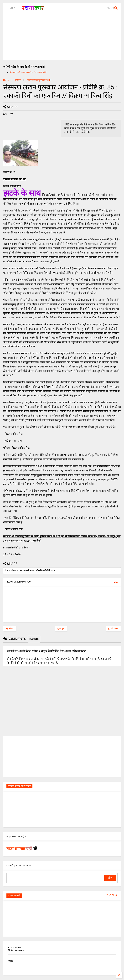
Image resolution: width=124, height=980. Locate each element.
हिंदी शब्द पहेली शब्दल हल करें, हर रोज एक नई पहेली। (28, 72)
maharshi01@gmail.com (17, 548)
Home (6, 80)
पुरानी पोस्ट (113, 629)
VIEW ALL (112, 895)
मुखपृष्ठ (10, 961)
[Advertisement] (62, 37)
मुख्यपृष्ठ (61, 629)
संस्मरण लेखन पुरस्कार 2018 (39, 80)
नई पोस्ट (10, 629)
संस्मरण (18, 80)
